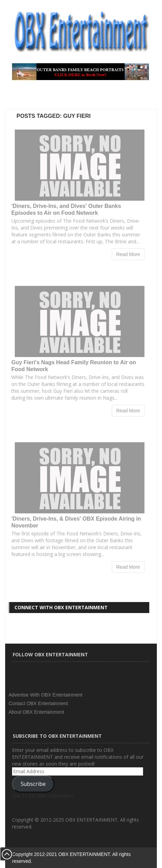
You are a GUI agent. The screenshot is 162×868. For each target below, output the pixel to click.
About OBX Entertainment (36, 712)
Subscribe (33, 784)
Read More (128, 254)
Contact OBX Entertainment (38, 703)
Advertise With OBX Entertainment (46, 695)
